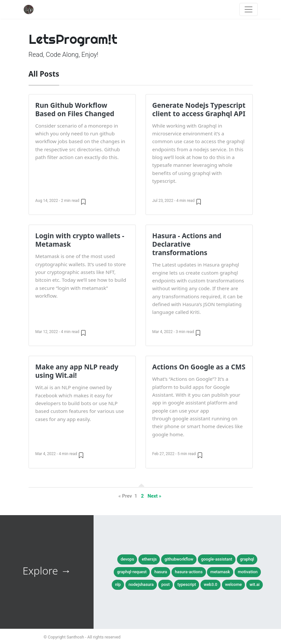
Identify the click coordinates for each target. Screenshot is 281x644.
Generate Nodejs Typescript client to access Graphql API (199, 109)
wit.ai (255, 584)
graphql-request (132, 572)
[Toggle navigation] (249, 9)
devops (127, 559)
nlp (118, 584)
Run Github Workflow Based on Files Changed (75, 109)
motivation (248, 572)
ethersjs (149, 559)
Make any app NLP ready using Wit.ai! (77, 371)
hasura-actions (189, 572)
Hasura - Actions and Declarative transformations (187, 244)
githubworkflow (179, 559)
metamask (220, 572)
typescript (187, 584)
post (166, 584)
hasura (161, 572)
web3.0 (211, 584)
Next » (154, 496)
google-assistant (217, 559)
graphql (247, 559)
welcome (234, 584)
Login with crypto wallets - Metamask (80, 240)
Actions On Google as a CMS (199, 367)
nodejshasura (141, 584)
